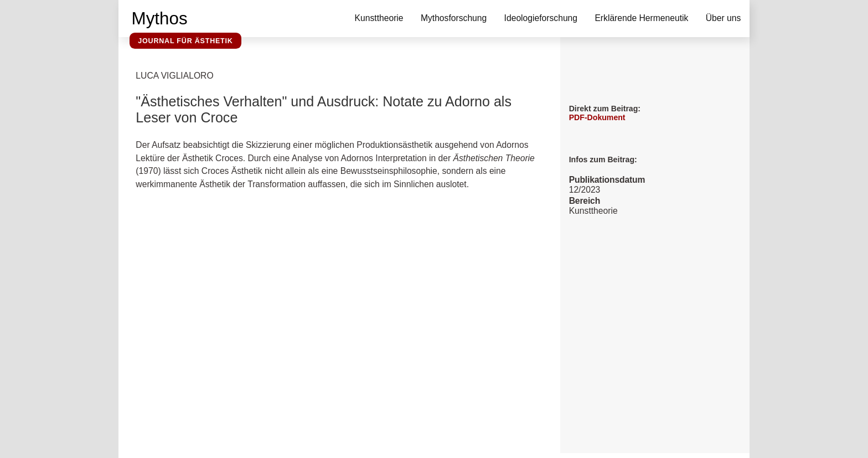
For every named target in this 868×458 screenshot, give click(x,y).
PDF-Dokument (597, 117)
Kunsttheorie (379, 18)
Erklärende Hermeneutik (641, 18)
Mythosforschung (454, 18)
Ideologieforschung (541, 18)
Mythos (160, 19)
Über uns (724, 18)
